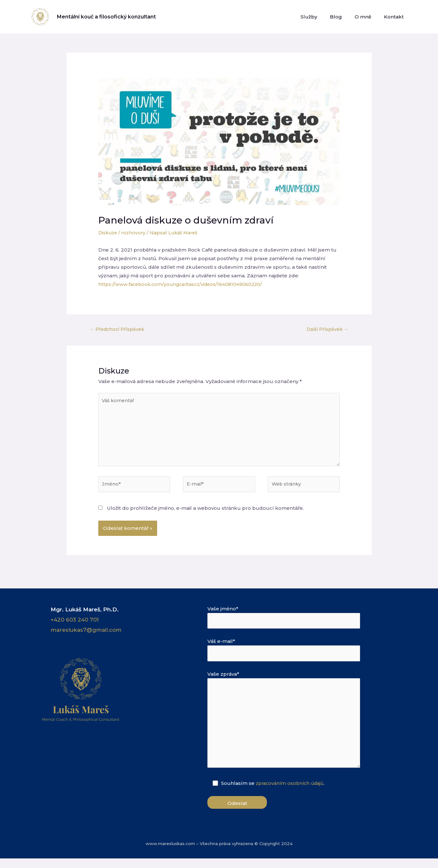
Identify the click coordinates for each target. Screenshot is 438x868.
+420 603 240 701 (75, 624)
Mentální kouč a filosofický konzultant (106, 17)
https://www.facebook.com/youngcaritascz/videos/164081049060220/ (184, 284)
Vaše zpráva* (295, 729)
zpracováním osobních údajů (292, 793)
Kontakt (395, 17)
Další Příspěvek (326, 329)
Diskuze (108, 233)
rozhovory (135, 233)
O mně (368, 17)
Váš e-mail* (295, 655)
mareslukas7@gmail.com (86, 634)
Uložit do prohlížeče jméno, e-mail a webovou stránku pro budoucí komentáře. (205, 512)
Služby (320, 17)
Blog (344, 17)
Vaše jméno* (295, 622)
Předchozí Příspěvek (119, 329)
